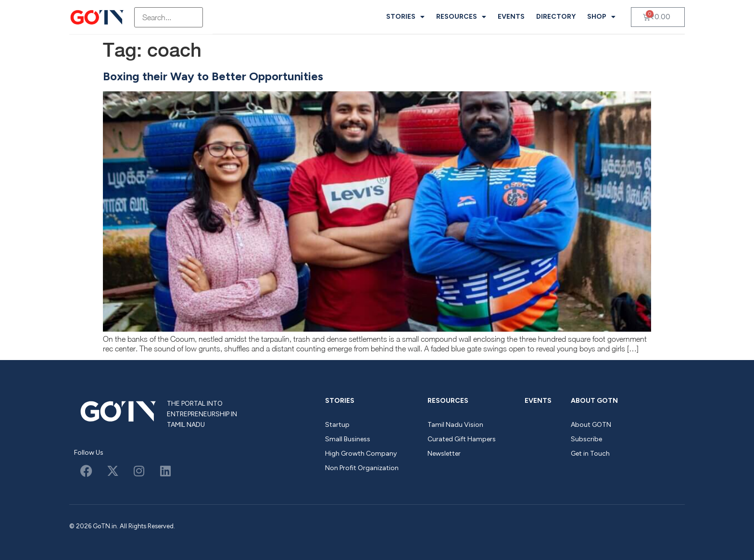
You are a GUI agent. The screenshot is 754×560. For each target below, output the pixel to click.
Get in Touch (590, 454)
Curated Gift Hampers (462, 439)
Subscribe (586, 439)
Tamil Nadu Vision (455, 425)
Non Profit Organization (362, 468)
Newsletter (444, 454)
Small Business (348, 439)
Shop (601, 17)
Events (511, 17)
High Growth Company (361, 454)
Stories (405, 17)
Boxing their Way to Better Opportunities (213, 76)
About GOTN (594, 401)
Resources (461, 17)
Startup (337, 425)
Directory (556, 17)
